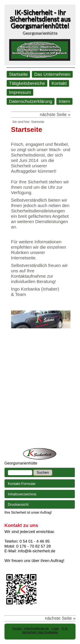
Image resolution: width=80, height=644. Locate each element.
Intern (64, 101)
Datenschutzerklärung (31, 101)
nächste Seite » (55, 114)
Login (55, 629)
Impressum (20, 92)
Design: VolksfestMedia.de (31, 629)
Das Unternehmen (52, 74)
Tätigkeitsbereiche (27, 83)
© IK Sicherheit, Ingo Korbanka (45, 630)
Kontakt (59, 83)
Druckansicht (18, 505)
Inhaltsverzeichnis (22, 494)
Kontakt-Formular (22, 484)
